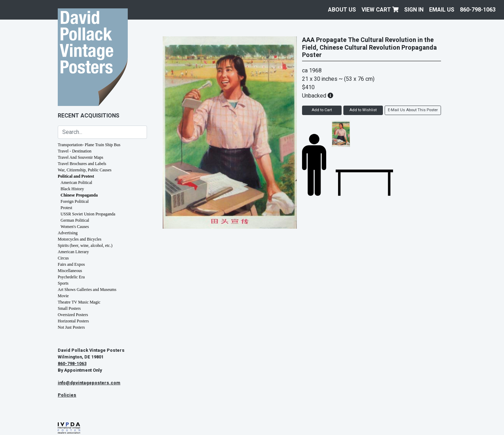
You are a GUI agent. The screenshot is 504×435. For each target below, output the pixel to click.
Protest (66, 208)
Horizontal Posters (73, 321)
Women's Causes (75, 227)
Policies (67, 395)
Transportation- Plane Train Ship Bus (89, 145)
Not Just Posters (71, 327)
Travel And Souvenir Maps (80, 157)
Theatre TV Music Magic (79, 302)
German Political (75, 220)
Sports (63, 283)
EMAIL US (442, 10)
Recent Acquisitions (89, 116)
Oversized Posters (73, 315)
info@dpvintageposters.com (89, 383)
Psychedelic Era (71, 277)
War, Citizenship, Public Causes (85, 170)
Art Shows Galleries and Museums (87, 290)
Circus (63, 258)
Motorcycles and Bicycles (80, 239)
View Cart (380, 10)
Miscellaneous (70, 271)
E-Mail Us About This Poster (413, 110)
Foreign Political (75, 201)
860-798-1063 (478, 10)
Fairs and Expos (71, 264)
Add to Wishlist (363, 110)
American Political (76, 183)
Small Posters (69, 308)
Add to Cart (322, 110)
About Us (342, 10)
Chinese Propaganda (79, 195)
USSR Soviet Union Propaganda (88, 214)
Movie (63, 296)
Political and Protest (76, 176)
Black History (72, 189)
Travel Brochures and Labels (82, 164)
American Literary (73, 252)
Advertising (68, 233)
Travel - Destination (75, 151)
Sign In (414, 10)
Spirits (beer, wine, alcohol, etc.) (85, 245)
